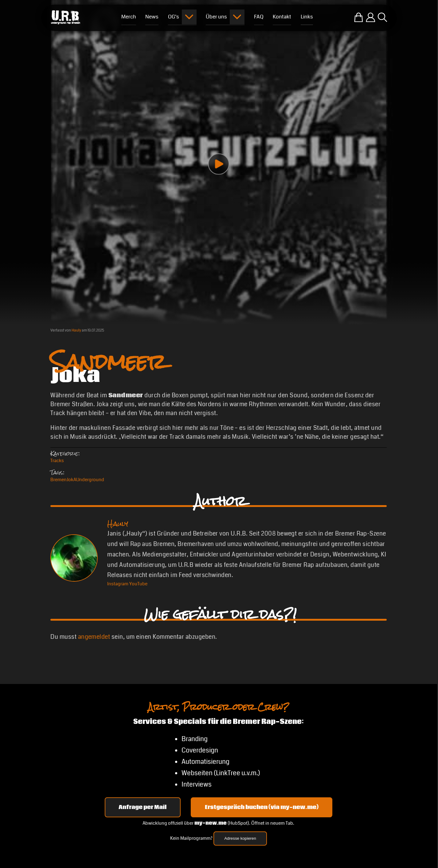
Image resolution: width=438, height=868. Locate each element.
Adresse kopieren (240, 838)
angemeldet (94, 637)
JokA (71, 480)
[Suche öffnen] (382, 17)
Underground (90, 480)
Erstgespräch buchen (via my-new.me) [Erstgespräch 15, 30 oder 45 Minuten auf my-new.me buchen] (262, 807)
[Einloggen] (371, 17)
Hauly (76, 330)
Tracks (57, 461)
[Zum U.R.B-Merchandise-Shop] (359, 17)
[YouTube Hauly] (138, 584)
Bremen (59, 480)
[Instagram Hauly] (118, 584)
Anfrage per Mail (143, 807)
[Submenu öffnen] (189, 17)
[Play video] (219, 164)
